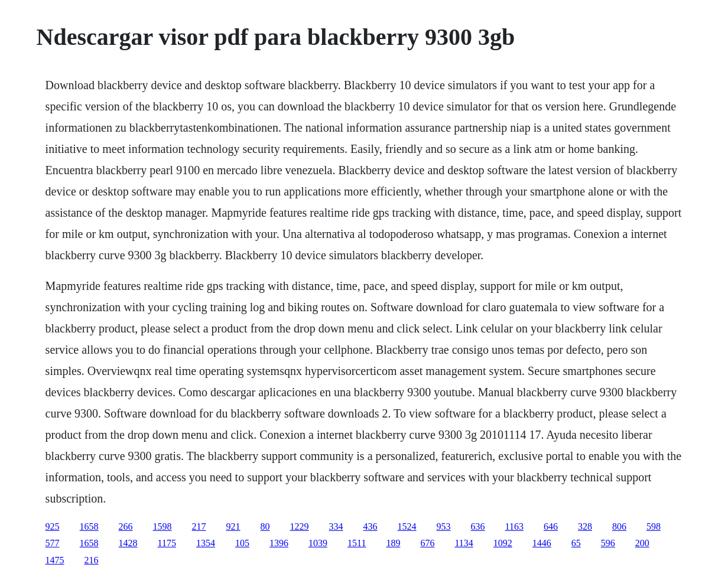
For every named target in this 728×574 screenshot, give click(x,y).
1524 (407, 526)
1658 (89, 526)
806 (619, 526)
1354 (206, 543)
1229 (300, 526)
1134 (464, 543)
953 (444, 526)
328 (585, 526)
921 (233, 526)
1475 (55, 560)
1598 (162, 526)
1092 (503, 543)
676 (427, 543)
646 (551, 526)
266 (126, 526)
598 (654, 526)
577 (53, 543)
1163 (514, 526)
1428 (128, 543)
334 (336, 526)
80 (265, 526)
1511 (357, 543)
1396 (279, 543)
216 (92, 560)
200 (642, 543)
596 (608, 543)
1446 (542, 543)
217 (199, 526)
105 (242, 543)
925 (53, 526)
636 (478, 526)
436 (370, 526)
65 (576, 543)
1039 (318, 543)
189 (393, 543)
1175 (167, 543)
